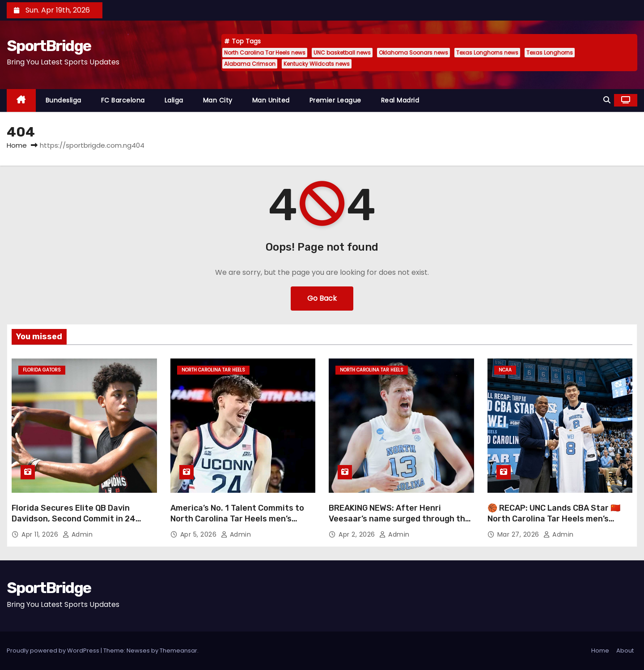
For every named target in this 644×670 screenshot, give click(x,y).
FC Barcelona (123, 100)
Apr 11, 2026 (41, 534)
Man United (271, 100)
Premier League (335, 100)
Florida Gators (42, 370)
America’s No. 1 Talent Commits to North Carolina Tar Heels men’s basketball (237, 519)
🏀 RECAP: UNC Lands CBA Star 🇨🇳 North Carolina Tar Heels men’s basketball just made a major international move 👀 (554, 524)
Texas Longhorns (550, 53)
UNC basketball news (342, 53)
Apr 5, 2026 (199, 534)
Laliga (174, 100)
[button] (607, 100)
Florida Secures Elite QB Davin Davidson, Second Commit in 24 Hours (74, 519)
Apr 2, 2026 (358, 534)
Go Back (322, 298)
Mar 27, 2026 (519, 534)
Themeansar (178, 651)
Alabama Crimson (250, 64)
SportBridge (49, 46)
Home (17, 145)
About (625, 651)
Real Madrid (400, 100)
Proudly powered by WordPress (54, 651)
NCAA (505, 370)
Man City (218, 100)
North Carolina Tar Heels (213, 370)
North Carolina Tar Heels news (265, 53)
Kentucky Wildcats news (317, 64)
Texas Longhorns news (487, 53)
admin (78, 534)
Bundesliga (64, 100)
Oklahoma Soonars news (413, 53)
